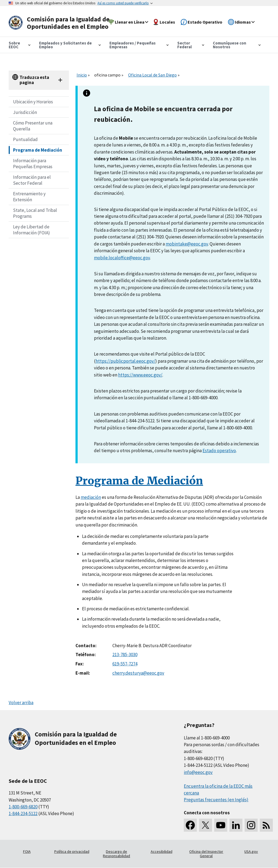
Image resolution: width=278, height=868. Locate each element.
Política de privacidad (72, 851)
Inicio (82, 75)
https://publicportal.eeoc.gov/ (125, 361)
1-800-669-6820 (23, 807)
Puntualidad (25, 139)
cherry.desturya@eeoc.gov (138, 673)
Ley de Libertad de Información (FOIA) (31, 230)
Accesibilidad (162, 851)
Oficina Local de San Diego (152, 75)
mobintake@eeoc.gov (187, 244)
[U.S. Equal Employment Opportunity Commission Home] (61, 23)
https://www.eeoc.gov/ (140, 375)
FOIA (27, 851)
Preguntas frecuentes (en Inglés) (216, 800)
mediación (91, 497)
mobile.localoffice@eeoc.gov (122, 258)
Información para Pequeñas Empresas (33, 164)
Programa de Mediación (38, 150)
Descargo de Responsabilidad (116, 854)
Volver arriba (21, 703)
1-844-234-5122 (23, 813)
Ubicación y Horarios (33, 102)
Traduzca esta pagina (34, 80)
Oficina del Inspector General (206, 854)
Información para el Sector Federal (32, 180)
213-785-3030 (125, 655)
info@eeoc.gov (198, 772)
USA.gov (251, 851)
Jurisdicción (25, 112)
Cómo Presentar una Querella (33, 126)
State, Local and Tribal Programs (35, 213)
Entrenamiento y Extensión (29, 197)
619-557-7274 (125, 664)
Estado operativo (219, 451)
